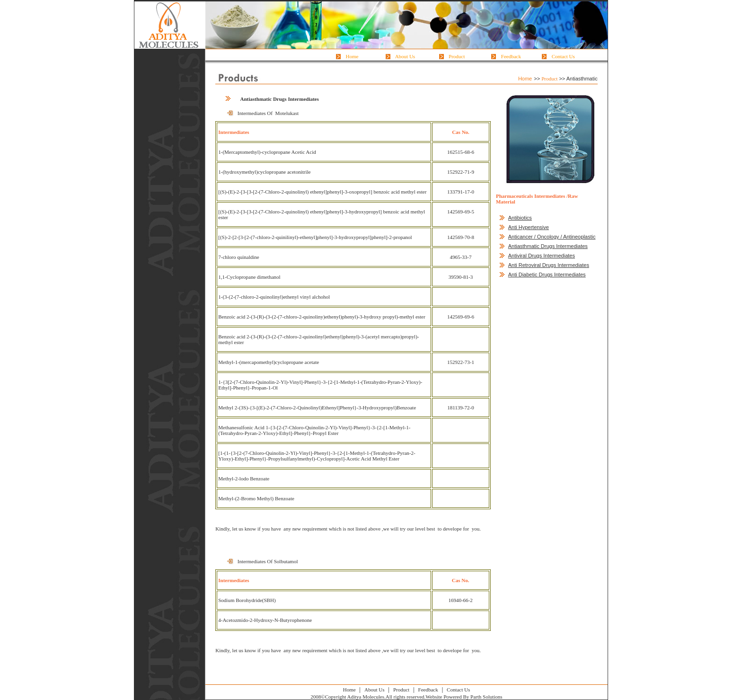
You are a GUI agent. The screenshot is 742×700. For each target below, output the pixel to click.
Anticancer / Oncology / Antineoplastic (552, 237)
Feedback (511, 56)
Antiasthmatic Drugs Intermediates (548, 246)
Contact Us (563, 56)
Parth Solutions (486, 697)
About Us (405, 56)
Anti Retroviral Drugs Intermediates (549, 265)
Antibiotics (520, 218)
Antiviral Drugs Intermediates (542, 256)
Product (457, 56)
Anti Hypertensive (529, 227)
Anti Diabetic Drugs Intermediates (547, 275)
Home (352, 56)
